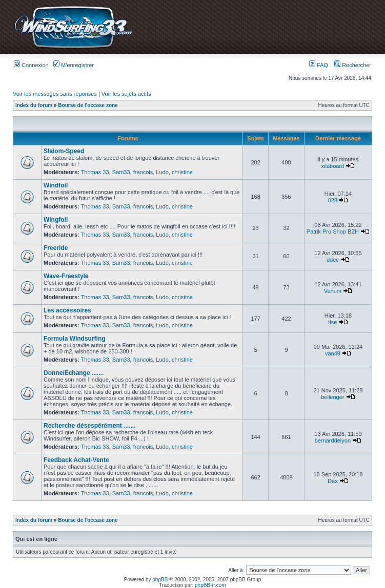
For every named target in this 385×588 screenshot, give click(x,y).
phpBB (160, 580)
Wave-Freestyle (66, 276)
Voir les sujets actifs (126, 94)
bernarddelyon (333, 440)
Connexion (31, 65)
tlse (332, 322)
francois (143, 172)
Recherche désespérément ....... (89, 426)
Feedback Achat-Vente (76, 460)
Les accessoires (67, 310)
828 (333, 200)
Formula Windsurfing (75, 339)
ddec (333, 260)
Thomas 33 (95, 172)
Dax (333, 481)
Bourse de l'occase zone (88, 105)
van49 (333, 353)
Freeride (56, 248)
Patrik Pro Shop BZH (333, 232)
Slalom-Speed (64, 151)
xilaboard (333, 166)
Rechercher (353, 65)
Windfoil (56, 185)
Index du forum (34, 105)
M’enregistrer (74, 65)
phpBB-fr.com (210, 585)
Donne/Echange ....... (74, 373)
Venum (333, 291)
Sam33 (121, 172)
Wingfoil (56, 220)
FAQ (319, 65)
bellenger (332, 397)
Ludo (162, 172)
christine (182, 172)
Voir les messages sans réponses (55, 94)
